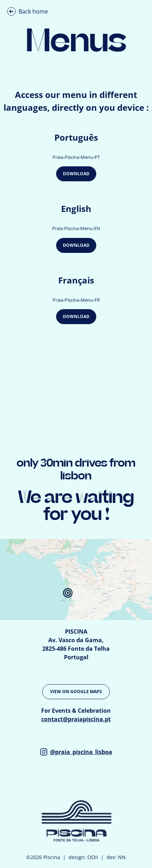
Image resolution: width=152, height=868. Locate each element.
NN (122, 857)
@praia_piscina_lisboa (76, 752)
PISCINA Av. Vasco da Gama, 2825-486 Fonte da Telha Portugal (76, 644)
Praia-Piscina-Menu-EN (76, 228)
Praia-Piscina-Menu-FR (76, 300)
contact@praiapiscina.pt (76, 719)
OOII (93, 857)
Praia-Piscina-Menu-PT (76, 157)
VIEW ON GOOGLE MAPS (76, 692)
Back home (28, 11)
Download (76, 174)
